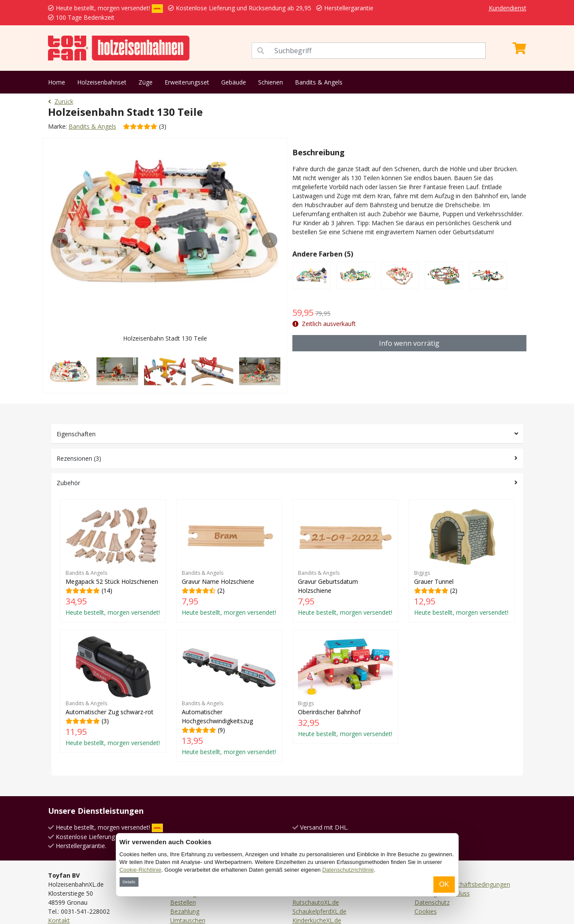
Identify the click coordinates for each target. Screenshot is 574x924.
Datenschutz (432, 902)
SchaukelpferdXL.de (319, 911)
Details (129, 882)
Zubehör (68, 483)
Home (57, 82)
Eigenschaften (76, 434)
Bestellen (183, 902)
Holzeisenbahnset (102, 82)
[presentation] (60, 240)
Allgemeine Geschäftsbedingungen (462, 884)
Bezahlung (185, 911)
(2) (229, 561)
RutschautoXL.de (316, 902)
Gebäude (234, 82)
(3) (113, 691)
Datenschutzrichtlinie (348, 870)
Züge (146, 82)
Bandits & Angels (319, 82)
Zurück (61, 101)
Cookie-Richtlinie (141, 870)
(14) (113, 561)
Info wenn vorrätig (409, 343)
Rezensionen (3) (79, 458)
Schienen (270, 82)
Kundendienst (508, 8)
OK (444, 884)
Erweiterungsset (187, 82)
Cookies (426, 911)
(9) (229, 695)
